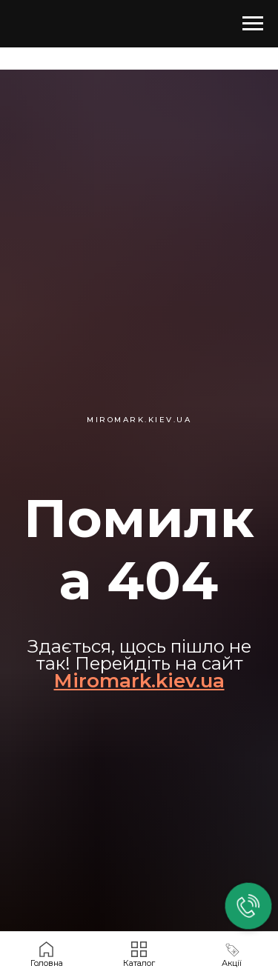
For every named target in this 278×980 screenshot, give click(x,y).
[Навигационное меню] (253, 24)
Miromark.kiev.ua (139, 681)
